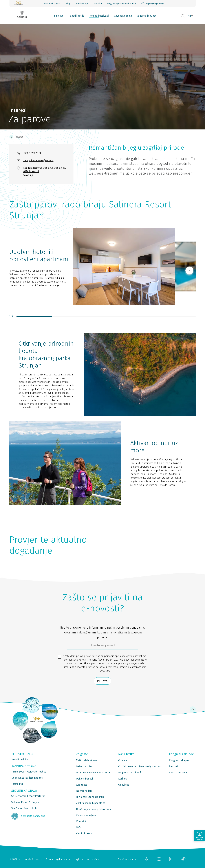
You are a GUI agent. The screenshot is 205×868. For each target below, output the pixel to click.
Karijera (123, 779)
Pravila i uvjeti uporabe (58, 859)
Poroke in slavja (178, 773)
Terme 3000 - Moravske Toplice (29, 772)
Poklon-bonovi (84, 779)
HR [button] (189, 16)
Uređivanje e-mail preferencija (94, 809)
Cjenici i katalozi (85, 834)
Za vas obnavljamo (87, 815)
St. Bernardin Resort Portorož (28, 796)
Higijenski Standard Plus (90, 797)
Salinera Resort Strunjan (25, 802)
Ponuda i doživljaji (99, 16)
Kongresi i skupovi (147, 16)
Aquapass (82, 785)
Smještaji (59, 16)
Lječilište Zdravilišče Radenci (27, 778)
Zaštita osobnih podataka (91, 803)
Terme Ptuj (17, 784)
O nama (123, 760)
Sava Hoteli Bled (20, 759)
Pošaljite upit (82, 4)
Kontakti (98, 4)
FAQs (79, 827)
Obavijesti (124, 785)
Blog (68, 4)
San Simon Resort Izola (24, 808)
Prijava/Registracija (153, 4)
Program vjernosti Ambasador (122, 4)
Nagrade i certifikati (130, 773)
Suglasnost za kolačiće (87, 859)
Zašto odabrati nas (52, 4)
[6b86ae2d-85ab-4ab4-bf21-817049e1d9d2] (102, 646)
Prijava (102, 681)
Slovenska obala (123, 16)
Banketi (173, 766)
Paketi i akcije (76, 16)
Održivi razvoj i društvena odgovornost (140, 766)
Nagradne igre (84, 791)
